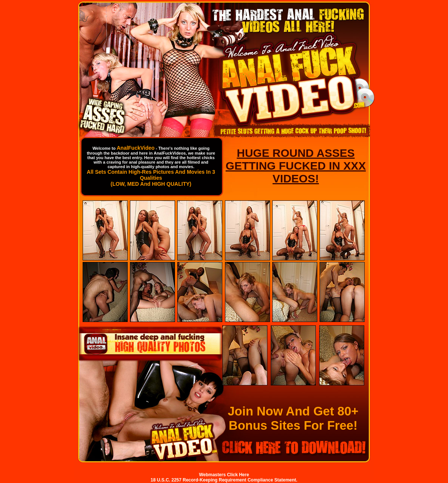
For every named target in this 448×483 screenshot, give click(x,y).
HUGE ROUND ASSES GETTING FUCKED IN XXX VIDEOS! (296, 166)
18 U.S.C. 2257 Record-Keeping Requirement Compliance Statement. (224, 480)
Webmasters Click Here (224, 475)
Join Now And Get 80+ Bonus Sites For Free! (293, 418)
